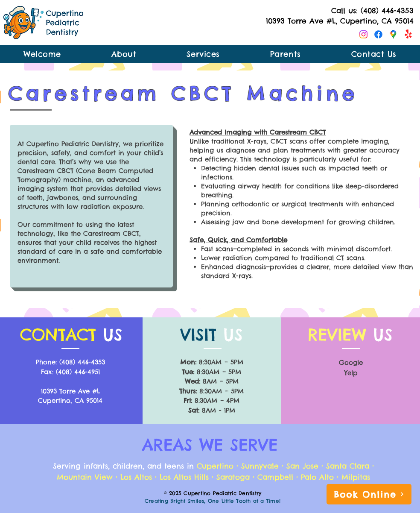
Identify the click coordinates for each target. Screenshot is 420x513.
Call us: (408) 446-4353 (372, 11)
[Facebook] (378, 34)
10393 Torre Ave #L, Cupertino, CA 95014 (340, 21)
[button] (286, 54)
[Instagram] (363, 34)
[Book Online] (369, 494)
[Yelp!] (408, 34)
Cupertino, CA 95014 (70, 400)
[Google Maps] (393, 34)
